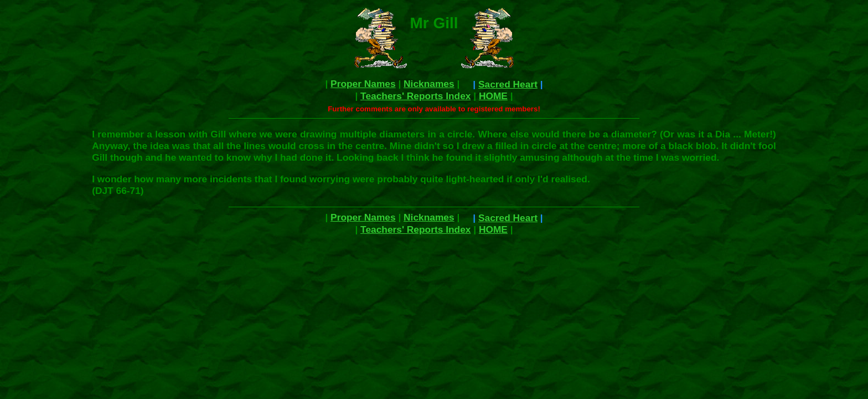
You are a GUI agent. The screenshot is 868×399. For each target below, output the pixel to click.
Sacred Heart (508, 84)
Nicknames (429, 84)
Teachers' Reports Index (415, 96)
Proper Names (363, 84)
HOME (493, 96)
